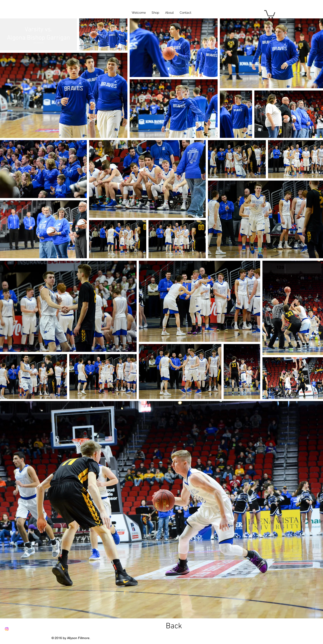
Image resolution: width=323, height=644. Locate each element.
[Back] (174, 626)
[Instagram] (7, 629)
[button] (270, 14)
